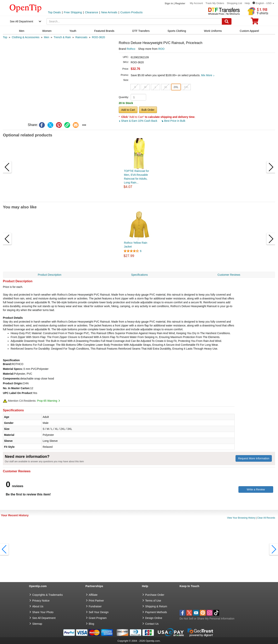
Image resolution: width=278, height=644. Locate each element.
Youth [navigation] (73, 31)
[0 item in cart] (255, 22)
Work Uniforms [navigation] (213, 31)
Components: (12, 379)
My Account (196, 3)
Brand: (7, 364)
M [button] (145, 87)
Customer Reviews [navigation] (229, 275)
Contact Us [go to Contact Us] (152, 624)
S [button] (135, 87)
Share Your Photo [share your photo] (43, 612)
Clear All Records (266, 518)
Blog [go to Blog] (92, 624)
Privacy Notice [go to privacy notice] (41, 601)
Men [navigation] (22, 31)
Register (180, 3)
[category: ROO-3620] (98, 37)
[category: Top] (5, 37)
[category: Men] (46, 37)
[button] (263, 3)
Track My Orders (215, 3)
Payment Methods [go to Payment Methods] (156, 612)
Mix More (208, 75)
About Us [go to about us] (38, 606)
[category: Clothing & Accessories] (26, 37)
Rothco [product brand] (131, 49)
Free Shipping (73, 12)
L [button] (156, 87)
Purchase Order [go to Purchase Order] (155, 595)
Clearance (92, 12)
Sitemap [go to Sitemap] (37, 624)
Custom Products (131, 12)
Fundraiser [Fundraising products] (95, 606)
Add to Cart (128, 110)
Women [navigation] (47, 31)
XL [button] (166, 87)
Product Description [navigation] (50, 275)
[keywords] (134, 21)
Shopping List (234, 3)
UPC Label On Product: (18, 393)
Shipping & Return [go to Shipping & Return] (156, 606)
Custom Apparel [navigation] (249, 31)
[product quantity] (138, 97)
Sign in (169, 3)
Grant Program (98, 618)
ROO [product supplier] (161, 49)
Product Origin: (13, 383)
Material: (8, 374)
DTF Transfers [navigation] (141, 31)
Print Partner (96, 601)
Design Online (154, 618)
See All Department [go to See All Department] (44, 618)
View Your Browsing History (241, 518)
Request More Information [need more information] (254, 458)
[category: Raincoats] (81, 37)
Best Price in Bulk (174, 121)
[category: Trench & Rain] (62, 37)
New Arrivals (109, 12)
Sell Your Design (99, 612)
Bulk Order (148, 110)
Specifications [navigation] (139, 275)
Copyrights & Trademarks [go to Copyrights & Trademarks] (47, 595)
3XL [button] (186, 87)
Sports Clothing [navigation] (177, 31)
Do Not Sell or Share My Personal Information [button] (207, 619)
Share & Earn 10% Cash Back (138, 121)
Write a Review (256, 489)
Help (247, 3)
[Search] (227, 21)
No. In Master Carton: (17, 388)
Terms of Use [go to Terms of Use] (153, 601)
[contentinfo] (26, 8)
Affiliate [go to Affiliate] (93, 595)
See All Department (22, 21)
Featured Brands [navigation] (104, 31)
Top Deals (54, 12)
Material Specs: (13, 369)
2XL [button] (176, 87)
